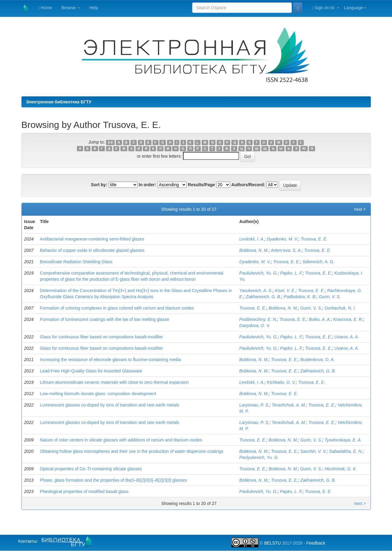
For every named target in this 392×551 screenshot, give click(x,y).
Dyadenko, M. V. (283, 239)
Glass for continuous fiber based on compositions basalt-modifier (101, 337)
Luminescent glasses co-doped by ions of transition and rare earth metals (109, 405)
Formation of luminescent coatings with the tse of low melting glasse (105, 319)
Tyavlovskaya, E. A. (343, 440)
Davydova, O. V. (255, 326)
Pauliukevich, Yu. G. (259, 273)
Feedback (316, 543)
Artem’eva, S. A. (286, 250)
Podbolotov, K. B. (300, 297)
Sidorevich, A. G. (319, 262)
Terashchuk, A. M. (289, 405)
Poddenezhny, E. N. (258, 319)
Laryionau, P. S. (254, 405)
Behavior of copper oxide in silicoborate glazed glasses (92, 250)
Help (94, 8)
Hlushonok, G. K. (341, 469)
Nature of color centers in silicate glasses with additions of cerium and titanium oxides (121, 440)
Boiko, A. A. (320, 319)
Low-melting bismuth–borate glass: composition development (98, 394)
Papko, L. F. (291, 273)
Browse (71, 8)
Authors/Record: (248, 185)
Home (45, 8)
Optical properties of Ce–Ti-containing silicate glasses (91, 469)
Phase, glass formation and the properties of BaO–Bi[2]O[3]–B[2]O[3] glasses (113, 480)
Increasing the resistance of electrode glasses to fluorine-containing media (110, 360)
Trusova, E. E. (314, 239)
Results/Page (201, 185)
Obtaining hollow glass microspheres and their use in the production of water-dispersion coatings (131, 451)
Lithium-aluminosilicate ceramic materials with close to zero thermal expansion (114, 382)
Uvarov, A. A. (347, 337)
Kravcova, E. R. (348, 319)
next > (360, 209)
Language (355, 8)
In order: (148, 185)
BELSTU (272, 543)
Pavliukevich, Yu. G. (259, 491)
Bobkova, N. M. (254, 250)
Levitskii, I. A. (252, 239)
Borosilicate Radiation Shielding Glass (76, 262)
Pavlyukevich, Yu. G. (259, 457)
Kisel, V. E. (285, 291)
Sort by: (99, 185)
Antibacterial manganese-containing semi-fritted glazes (92, 239)
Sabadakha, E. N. (346, 451)
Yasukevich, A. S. (256, 291)
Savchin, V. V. (314, 451)
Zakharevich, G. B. (264, 297)
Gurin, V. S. (330, 297)
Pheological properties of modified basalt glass (84, 491)
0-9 (110, 142)
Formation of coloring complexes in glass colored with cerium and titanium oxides (117, 308)
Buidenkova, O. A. (318, 360)
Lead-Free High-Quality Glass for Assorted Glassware (91, 371)
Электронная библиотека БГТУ (59, 102)
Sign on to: (325, 8)
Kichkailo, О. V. (282, 382)
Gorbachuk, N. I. (340, 308)
